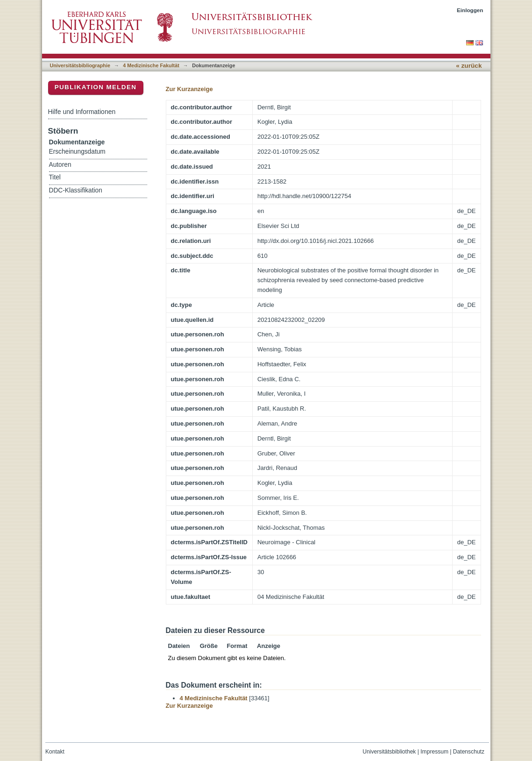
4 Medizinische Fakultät (151, 65)
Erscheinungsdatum (77, 152)
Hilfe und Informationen (82, 112)
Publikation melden (96, 87)
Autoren (60, 165)
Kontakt (55, 752)
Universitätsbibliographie (80, 65)
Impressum (434, 752)
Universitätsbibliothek (389, 752)
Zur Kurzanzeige (189, 89)
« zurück (469, 66)
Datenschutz (469, 752)
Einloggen (470, 10)
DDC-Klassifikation (76, 190)
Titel (55, 177)
